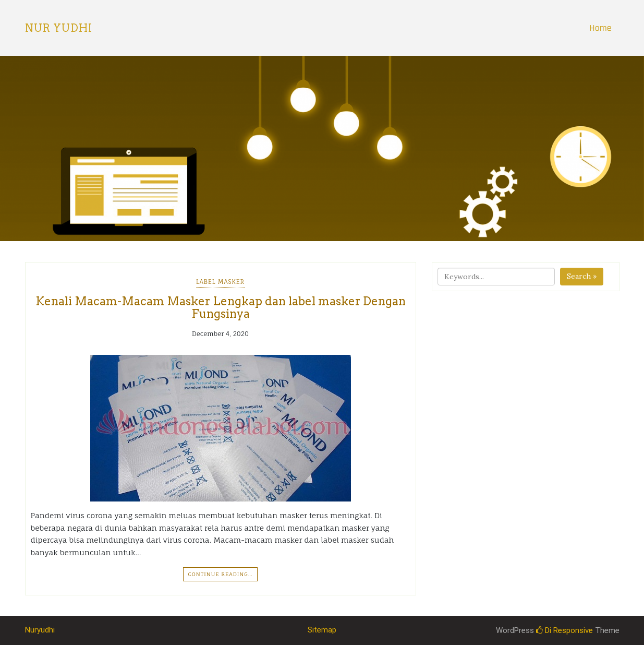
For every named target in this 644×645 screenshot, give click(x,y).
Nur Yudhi (59, 28)
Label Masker (220, 282)
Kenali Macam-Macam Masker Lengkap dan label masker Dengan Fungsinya (221, 307)
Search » (582, 276)
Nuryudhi (40, 630)
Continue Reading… (220, 574)
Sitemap (322, 630)
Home (600, 28)
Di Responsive (564, 630)
